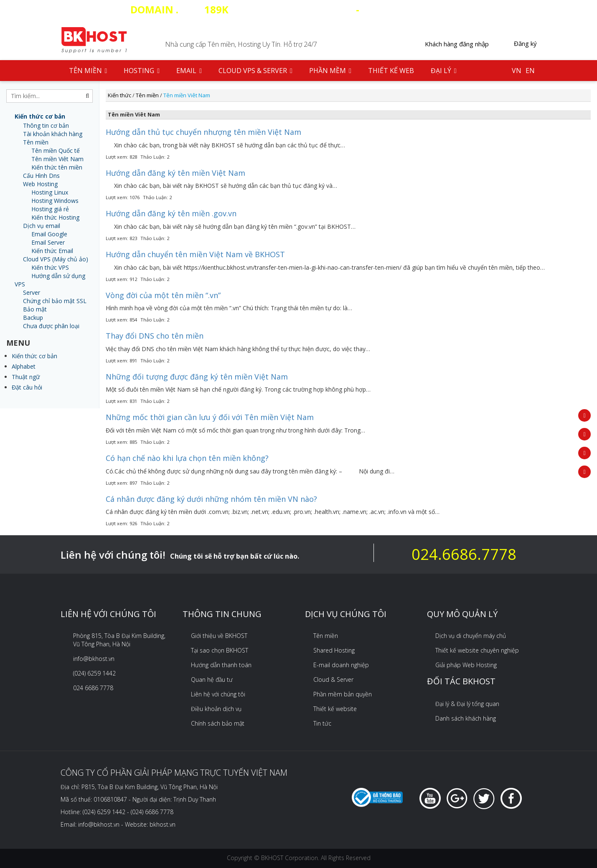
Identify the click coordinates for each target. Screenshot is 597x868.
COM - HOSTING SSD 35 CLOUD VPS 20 (299, 9)
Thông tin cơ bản (46, 125)
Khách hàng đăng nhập (457, 44)
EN (530, 71)
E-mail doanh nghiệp (341, 665)
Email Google (49, 234)
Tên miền (36, 142)
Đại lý (444, 71)
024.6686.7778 (464, 554)
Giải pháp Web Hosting (466, 665)
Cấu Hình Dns (41, 176)
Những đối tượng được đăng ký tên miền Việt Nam (197, 377)
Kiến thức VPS (50, 267)
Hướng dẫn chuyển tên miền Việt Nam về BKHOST (195, 254)
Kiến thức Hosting (55, 217)
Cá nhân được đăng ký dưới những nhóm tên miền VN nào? (211, 499)
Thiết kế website (335, 709)
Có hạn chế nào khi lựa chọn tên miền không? (187, 458)
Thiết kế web (391, 71)
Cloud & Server (333, 679)
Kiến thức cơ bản (34, 356)
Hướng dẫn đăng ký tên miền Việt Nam (175, 173)
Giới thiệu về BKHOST (219, 636)
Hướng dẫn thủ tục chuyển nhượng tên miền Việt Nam (203, 132)
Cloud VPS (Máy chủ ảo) (56, 259)
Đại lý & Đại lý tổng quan (467, 704)
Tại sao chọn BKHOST (220, 650)
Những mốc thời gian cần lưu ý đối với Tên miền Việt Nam (210, 417)
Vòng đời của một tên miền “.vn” (163, 295)
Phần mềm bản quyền (343, 694)
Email (189, 71)
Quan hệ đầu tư (212, 679)
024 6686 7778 (93, 688)
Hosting (142, 71)
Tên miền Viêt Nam (57, 159)
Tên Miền (88, 71)
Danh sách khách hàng (466, 718)
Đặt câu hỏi (27, 387)
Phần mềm (330, 71)
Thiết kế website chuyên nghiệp (477, 650)
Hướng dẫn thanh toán (221, 665)
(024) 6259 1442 (94, 673)
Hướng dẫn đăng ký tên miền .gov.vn (171, 213)
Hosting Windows (55, 201)
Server (32, 292)
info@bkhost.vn (94, 659)
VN (517, 71)
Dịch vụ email (42, 226)
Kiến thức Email (52, 251)
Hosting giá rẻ (50, 209)
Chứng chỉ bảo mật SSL (55, 301)
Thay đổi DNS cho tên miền (155, 336)
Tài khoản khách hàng (53, 134)
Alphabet (24, 366)
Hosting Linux (50, 192)
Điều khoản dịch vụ (216, 709)
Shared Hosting (334, 650)
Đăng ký (525, 43)
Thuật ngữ (26, 377)
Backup (33, 318)
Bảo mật (35, 309)
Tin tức (322, 723)
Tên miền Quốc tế (56, 151)
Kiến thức (119, 95)
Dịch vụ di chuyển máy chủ (471, 636)
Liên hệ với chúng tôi (218, 694)
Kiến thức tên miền (57, 167)
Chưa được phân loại (51, 326)
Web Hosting (40, 184)
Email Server (48, 242)
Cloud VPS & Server (255, 71)
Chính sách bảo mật (218, 723)
